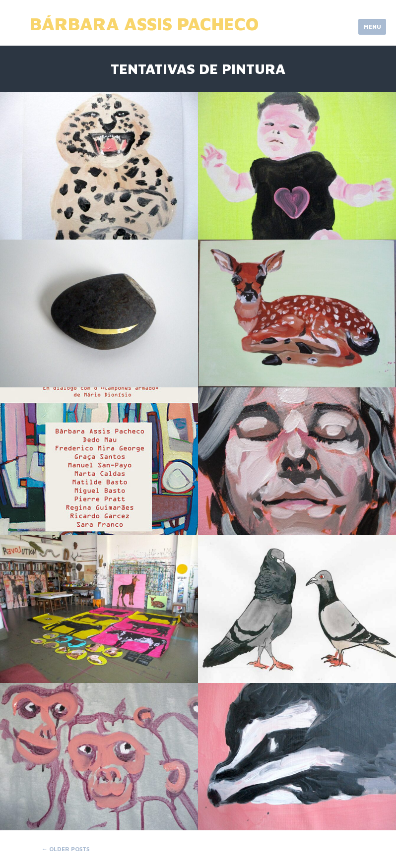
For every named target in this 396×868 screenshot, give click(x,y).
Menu (372, 27)
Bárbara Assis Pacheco (144, 24)
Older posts (66, 849)
